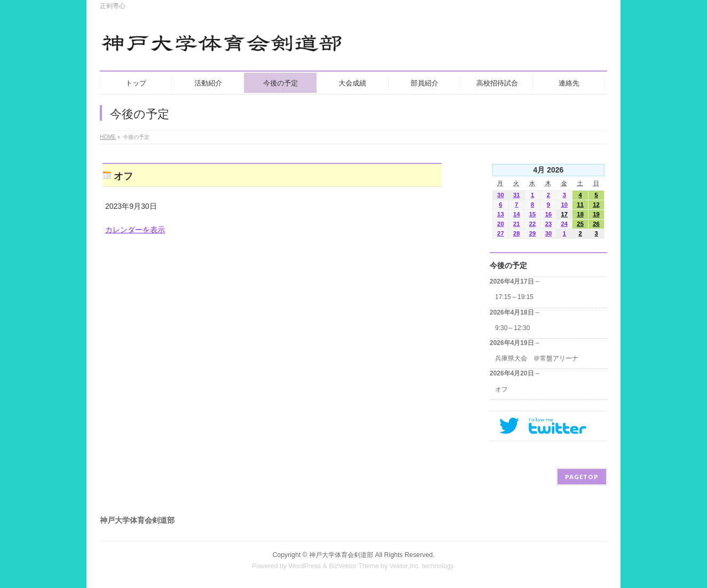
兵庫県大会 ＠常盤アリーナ (537, 358)
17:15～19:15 (514, 297)
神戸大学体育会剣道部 (341, 555)
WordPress (305, 566)
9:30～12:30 (512, 328)
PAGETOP (582, 477)
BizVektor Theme (354, 566)
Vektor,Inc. (405, 566)
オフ (501, 389)
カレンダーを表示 (135, 230)
